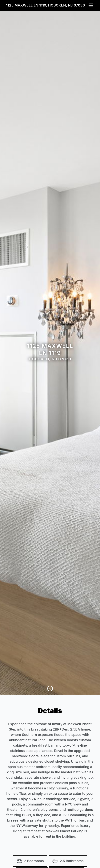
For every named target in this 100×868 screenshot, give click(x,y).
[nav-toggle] (91, 5)
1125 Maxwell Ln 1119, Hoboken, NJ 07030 (46, 5)
